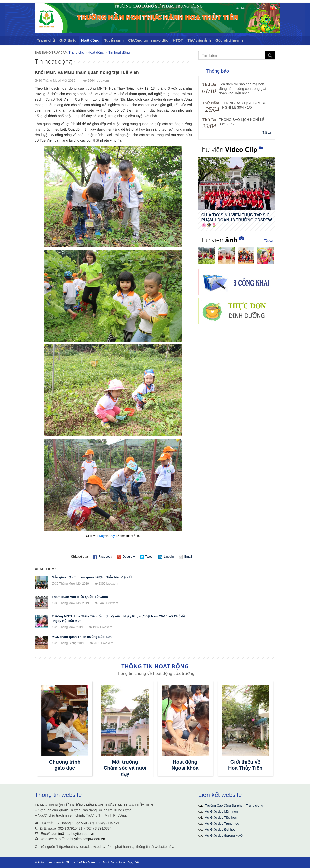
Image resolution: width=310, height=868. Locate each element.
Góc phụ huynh (229, 40)
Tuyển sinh (114, 40)
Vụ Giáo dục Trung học (222, 823)
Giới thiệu (68, 40)
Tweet (147, 557)
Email (185, 557)
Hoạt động (90, 40)
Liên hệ (240, 8)
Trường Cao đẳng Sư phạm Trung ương (234, 805)
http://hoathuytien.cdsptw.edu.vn (80, 839)
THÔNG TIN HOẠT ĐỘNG (155, 666)
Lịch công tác (256, 8)
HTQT (178, 40)
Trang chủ (46, 40)
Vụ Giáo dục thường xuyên (225, 836)
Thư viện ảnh (199, 40)
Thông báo (218, 71)
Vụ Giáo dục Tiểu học (221, 817)
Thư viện (228, 149)
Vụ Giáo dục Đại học (220, 830)
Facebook (102, 557)
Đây (102, 536)
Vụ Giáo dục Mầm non (221, 811)
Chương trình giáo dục (148, 40)
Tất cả (267, 133)
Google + (126, 557)
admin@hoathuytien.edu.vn (73, 834)
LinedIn (166, 557)
